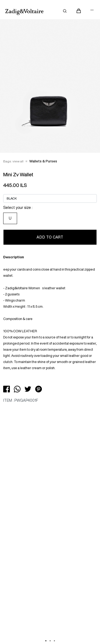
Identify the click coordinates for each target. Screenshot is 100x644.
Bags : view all (13, 161)
